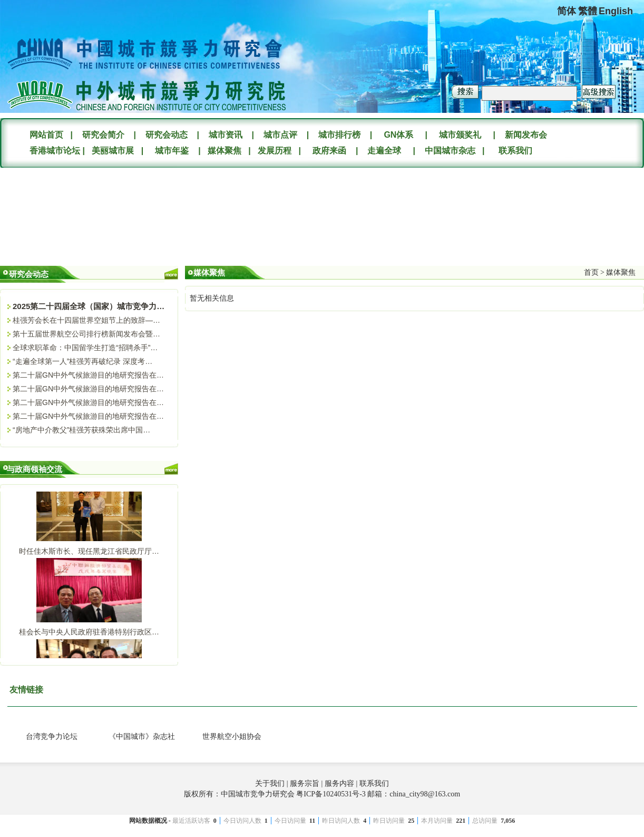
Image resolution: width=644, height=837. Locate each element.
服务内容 (339, 783)
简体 (567, 11)
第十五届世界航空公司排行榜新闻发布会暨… (86, 334)
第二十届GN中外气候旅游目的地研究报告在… (88, 375)
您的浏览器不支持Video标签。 (79, 213)
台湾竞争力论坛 (52, 737)
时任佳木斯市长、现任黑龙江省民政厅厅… (89, 553)
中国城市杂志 (450, 151)
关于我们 (270, 783)
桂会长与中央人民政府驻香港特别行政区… (89, 633)
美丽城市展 (113, 151)
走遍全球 (384, 151)
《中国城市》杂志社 (142, 737)
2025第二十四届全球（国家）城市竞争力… (89, 306)
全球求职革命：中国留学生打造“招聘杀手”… (85, 348)
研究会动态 (167, 135)
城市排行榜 (339, 135)
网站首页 (46, 135)
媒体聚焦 (225, 151)
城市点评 (280, 135)
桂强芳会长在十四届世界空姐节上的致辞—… (86, 320)
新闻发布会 (526, 135)
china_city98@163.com (425, 794)
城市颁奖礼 (460, 135)
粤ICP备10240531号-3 (331, 794)
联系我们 (515, 151)
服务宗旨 (305, 783)
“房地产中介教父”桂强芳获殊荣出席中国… (81, 430)
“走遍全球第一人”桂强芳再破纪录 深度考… (82, 361)
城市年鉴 (172, 151)
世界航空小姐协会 (232, 737)
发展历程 (275, 151)
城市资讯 (226, 135)
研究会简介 (103, 135)
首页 (591, 272)
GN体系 (398, 135)
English (616, 11)
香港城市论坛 (54, 151)
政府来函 (329, 151)
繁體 (588, 11)
